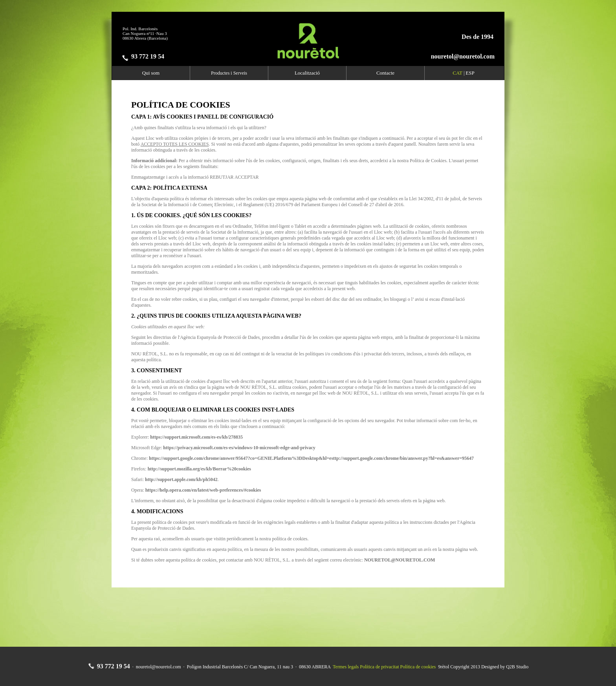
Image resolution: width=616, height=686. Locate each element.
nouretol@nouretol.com (463, 56)
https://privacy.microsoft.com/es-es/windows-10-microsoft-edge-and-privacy (239, 448)
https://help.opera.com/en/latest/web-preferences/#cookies (203, 490)
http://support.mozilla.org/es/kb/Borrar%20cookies (199, 469)
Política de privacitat (379, 667)
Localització (307, 73)
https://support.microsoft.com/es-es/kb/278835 (196, 437)
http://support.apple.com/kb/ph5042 (181, 479)
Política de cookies (418, 667)
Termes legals (346, 667)
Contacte (385, 73)
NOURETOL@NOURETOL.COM (400, 560)
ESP (470, 73)
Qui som (151, 73)
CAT (457, 73)
